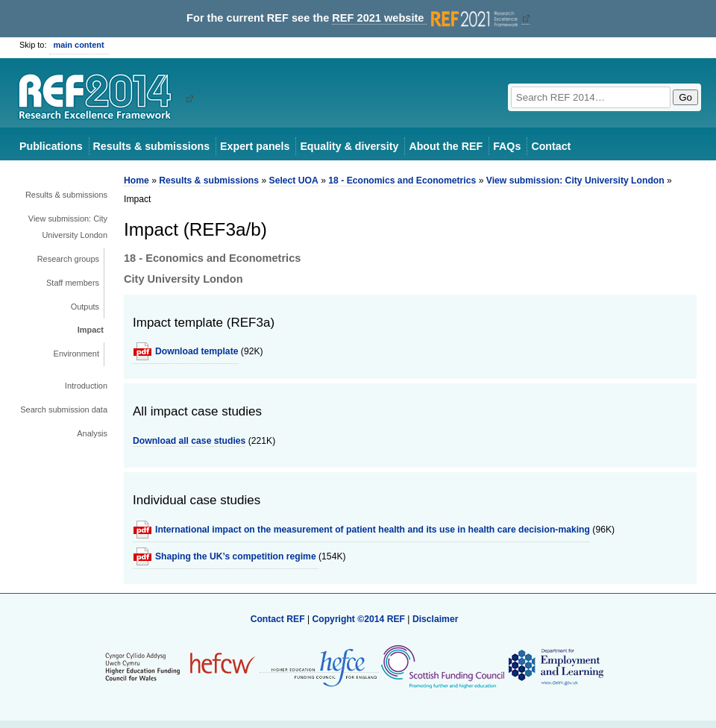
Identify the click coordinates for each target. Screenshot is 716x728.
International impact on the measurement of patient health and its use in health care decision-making (373, 530)
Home (136, 181)
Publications (51, 146)
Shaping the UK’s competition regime (237, 556)
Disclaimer (436, 619)
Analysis (92, 433)
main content (79, 45)
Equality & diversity (349, 146)
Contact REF (278, 619)
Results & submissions (151, 146)
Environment (76, 354)
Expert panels (255, 146)
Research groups (68, 259)
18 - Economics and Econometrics (402, 181)
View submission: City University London (68, 227)
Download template (197, 351)
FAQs (507, 146)
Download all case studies (189, 441)
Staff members (73, 283)
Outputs (85, 307)
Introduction (86, 386)
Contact (551, 146)
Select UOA (294, 181)
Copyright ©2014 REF (359, 619)
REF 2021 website (426, 18)
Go (685, 97)
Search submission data (64, 409)
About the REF (446, 146)
